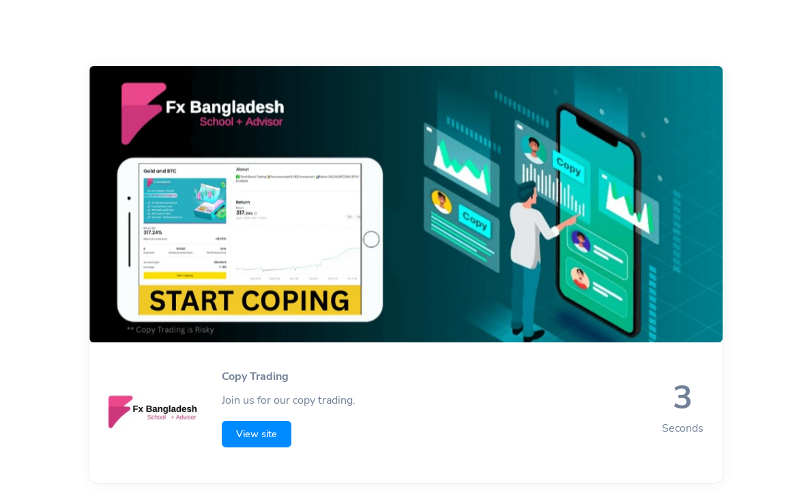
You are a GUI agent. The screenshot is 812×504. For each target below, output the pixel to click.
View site (257, 434)
